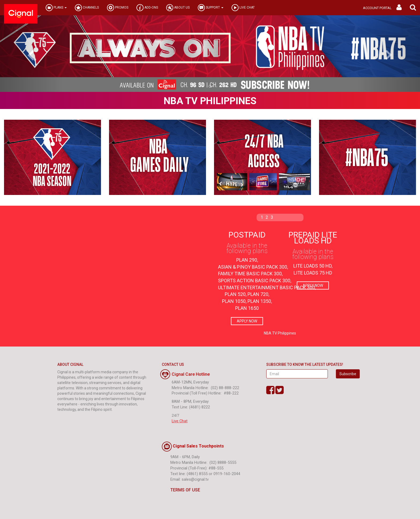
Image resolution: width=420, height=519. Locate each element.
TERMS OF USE (181, 490)
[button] (413, 8)
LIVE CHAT (243, 8)
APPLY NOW (247, 321)
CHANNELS (87, 8)
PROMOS (118, 8)
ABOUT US (178, 8)
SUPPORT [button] (211, 8)
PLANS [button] (56, 8)
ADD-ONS (147, 8)
